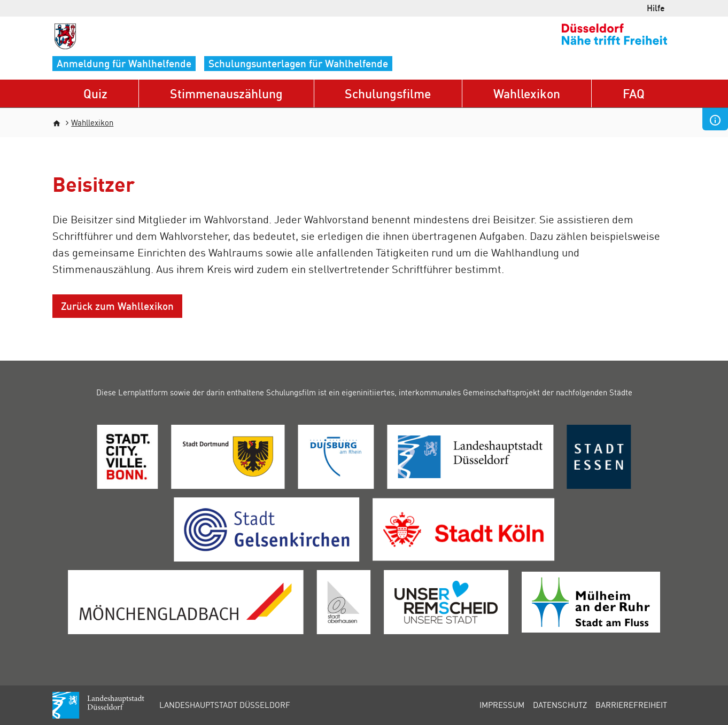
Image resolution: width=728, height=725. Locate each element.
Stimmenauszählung (226, 93)
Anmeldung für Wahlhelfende (124, 63)
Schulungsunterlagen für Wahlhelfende (298, 63)
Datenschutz (560, 705)
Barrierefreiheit (631, 705)
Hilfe (656, 8)
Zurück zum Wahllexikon (117, 306)
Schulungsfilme (388, 93)
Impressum (502, 705)
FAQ (634, 93)
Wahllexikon (527, 93)
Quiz (95, 93)
